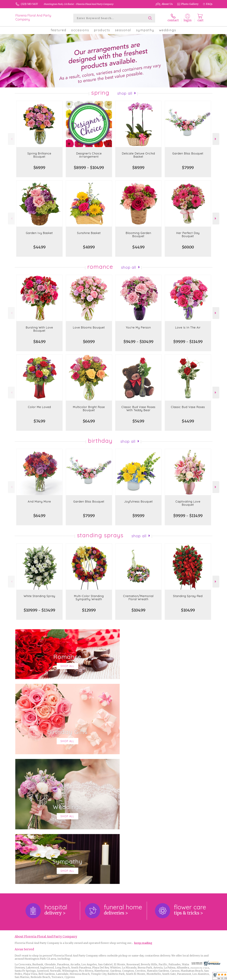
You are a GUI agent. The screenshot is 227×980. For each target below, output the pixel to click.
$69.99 (39, 168)
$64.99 (89, 421)
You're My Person (138, 327)
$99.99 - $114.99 (188, 342)
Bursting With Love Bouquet (39, 329)
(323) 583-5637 (29, 4)
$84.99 (39, 342)
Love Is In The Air (188, 327)
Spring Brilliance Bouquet (39, 155)
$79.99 (188, 168)
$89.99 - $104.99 (89, 168)
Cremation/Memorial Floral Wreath (138, 598)
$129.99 (89, 610)
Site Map (204, 977)
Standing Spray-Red (188, 596)
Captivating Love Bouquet (188, 503)
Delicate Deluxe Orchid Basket (138, 155)
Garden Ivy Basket (39, 233)
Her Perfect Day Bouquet (188, 235)
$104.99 (138, 610)
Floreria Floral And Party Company (33, 17)
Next (216, 139)
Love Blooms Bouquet (89, 327)
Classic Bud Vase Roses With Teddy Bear (138, 409)
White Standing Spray (39, 596)
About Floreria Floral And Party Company (46, 807)
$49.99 (89, 247)
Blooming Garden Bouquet (138, 235)
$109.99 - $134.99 (39, 610)
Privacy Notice (160, 977)
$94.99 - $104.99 (138, 342)
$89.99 (138, 168)
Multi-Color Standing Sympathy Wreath (89, 598)
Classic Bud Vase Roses (188, 407)
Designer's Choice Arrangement (89, 155)
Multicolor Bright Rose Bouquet (89, 409)
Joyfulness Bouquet (138, 502)
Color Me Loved (39, 407)
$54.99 (138, 421)
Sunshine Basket (89, 233)
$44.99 (39, 247)
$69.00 (188, 247)
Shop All (125, 93)
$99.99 (138, 516)
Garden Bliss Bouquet (188, 153)
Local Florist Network (183, 977)
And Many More (39, 502)
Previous (11, 139)
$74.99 (39, 421)
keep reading (143, 813)
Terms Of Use (140, 977)
